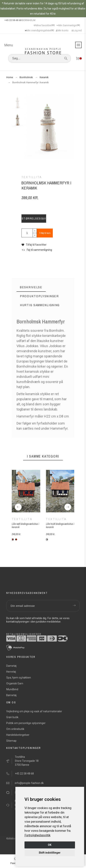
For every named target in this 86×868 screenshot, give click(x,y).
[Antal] (27, 233)
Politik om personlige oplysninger (26, 723)
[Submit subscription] (74, 606)
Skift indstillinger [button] (50, 853)
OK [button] (50, 845)
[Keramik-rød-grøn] (16, 539)
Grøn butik (12, 717)
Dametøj (11, 666)
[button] (34, 245)
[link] (37, 835)
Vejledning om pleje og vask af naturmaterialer (34, 711)
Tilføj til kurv (45, 233)
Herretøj (11, 672)
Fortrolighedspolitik (37, 835)
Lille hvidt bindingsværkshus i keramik (60, 526)
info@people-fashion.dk (29, 783)
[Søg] (39, 58)
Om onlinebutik (15, 729)
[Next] (68, 507)
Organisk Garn (15, 683)
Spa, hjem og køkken (19, 678)
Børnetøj (11, 695)
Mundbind (12, 689)
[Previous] (18, 507)
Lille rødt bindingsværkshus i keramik (25, 526)
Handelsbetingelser (18, 735)
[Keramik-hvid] (47, 539)
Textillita (22, 519)
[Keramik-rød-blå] (13, 539)
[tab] (31, 287)
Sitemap (11, 741)
